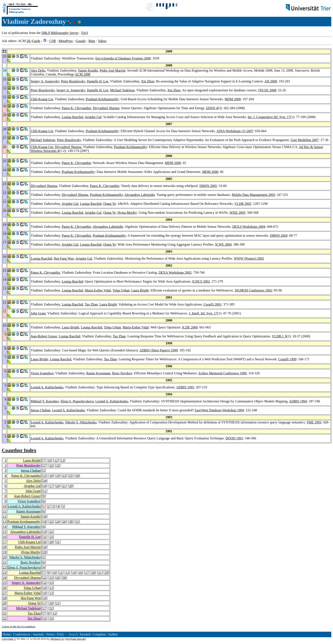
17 (51, 486)
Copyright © (9, 639)
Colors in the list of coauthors (18, 626)
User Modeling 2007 (305, 140)
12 (56, 460)
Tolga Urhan (121, 290)
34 (45, 481)
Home (7, 634)
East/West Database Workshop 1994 (219, 410)
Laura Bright (140, 290)
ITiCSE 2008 (267, 90)
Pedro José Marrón (112, 70)
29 (71, 486)
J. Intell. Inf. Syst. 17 (203, 313)
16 (45, 486)
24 (58, 522)
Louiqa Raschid (72, 117)
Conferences (22, 634)
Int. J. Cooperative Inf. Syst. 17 (269, 117)
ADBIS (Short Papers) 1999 (158, 350)
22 (51, 522)
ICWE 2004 (224, 244)
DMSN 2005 (208, 186)
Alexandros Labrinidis (140, 195)
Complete (99, 634)
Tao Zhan (91, 304)
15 (45, 476)
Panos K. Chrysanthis (76, 108)
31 (77, 522)
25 (71, 476)
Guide (36, 41)
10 (49, 460)
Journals (38, 634)
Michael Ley (58, 639)
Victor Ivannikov (42, 373)
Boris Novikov (122, 373)
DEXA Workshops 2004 (249, 227)
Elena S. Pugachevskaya (77, 401)
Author (113, 634)
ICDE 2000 (190, 327)
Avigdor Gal (93, 117)
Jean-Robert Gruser (44, 336)
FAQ (85, 33)
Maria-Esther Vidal (98, 290)
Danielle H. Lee (98, 81)
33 (58, 465)
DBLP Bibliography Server (60, 33)
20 (58, 486)
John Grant (38, 313)
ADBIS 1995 (185, 387)
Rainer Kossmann (98, 373)
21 (64, 486)
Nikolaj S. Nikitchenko (81, 422)
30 (77, 476)
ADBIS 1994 (298, 401)
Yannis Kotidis (88, 70)
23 (64, 476)
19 (58, 476)
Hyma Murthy (127, 213)
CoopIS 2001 (212, 304)
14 (4, 527)
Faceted (85, 634)
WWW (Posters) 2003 (249, 258)
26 (64, 522)
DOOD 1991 (234, 438)
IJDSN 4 (212, 108)
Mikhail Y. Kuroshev (45, 401)
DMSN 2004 (279, 236)
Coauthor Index (19, 450)
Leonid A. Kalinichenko (47, 387)
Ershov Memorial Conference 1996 (223, 373)
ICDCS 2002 (201, 281)
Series (50, 634)
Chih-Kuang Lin (42, 99)
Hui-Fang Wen (64, 258)
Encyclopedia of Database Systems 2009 (123, 58)
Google (81, 41)
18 (51, 476)
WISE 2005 (237, 213)
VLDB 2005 (243, 204)
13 (62, 460)
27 (45, 465)
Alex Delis (38, 70)
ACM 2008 (83, 74)
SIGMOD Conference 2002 (253, 290)
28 (71, 522)
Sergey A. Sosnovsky (45, 81)
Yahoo (102, 41)
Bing (92, 41)
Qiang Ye (110, 204)
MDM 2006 (173, 163)
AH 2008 (271, 81)
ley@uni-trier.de (76, 639)
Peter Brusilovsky (73, 81)
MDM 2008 (233, 99)
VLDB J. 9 (279, 336)
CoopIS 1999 (287, 359)
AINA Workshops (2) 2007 (235, 131)
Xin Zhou (148, 81)
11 (44, 491)
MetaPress (66, 41)
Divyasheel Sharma (106, 108)
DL (29, 41)
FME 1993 (314, 422)
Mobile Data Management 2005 (253, 195)
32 (51, 465)
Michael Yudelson (122, 90)
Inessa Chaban (40, 410)
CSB (52, 41)
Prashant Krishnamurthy (102, 99)
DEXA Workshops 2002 (175, 272)
